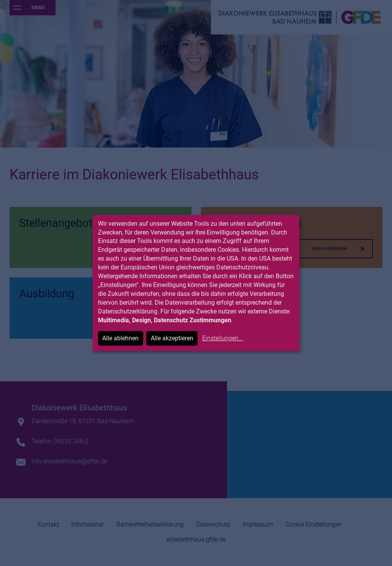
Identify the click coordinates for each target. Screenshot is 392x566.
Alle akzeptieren (172, 338)
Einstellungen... (223, 338)
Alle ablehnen (120, 338)
